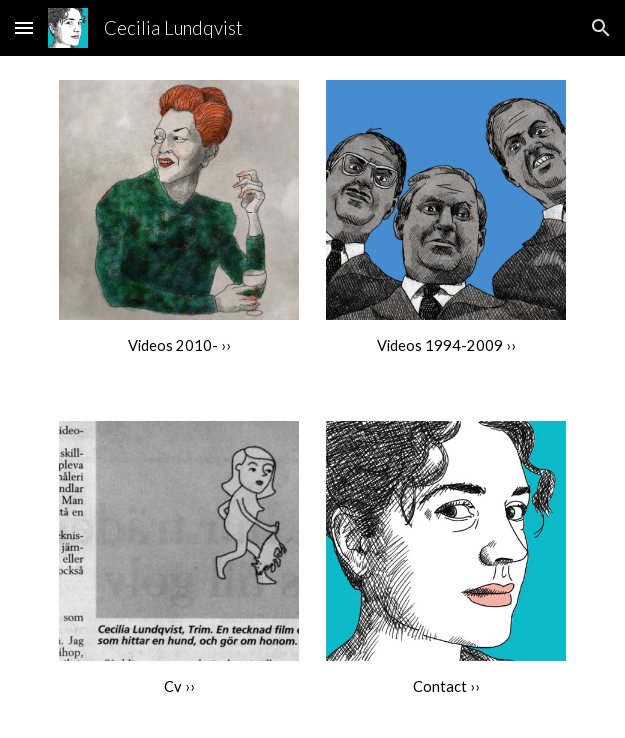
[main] (179, 346)
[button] (24, 27)
